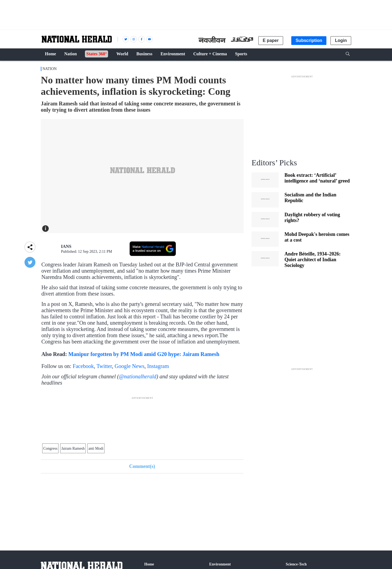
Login (341, 40)
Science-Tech (296, 564)
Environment (220, 564)
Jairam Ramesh (73, 448)
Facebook (83, 366)
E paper (271, 40)
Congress (50, 448)
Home (149, 564)
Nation (50, 69)
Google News (129, 366)
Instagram (158, 366)
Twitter (104, 366)
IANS (66, 246)
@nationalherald (138, 376)
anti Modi (96, 448)
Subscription (309, 40)
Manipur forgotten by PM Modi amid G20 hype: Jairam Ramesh (144, 354)
